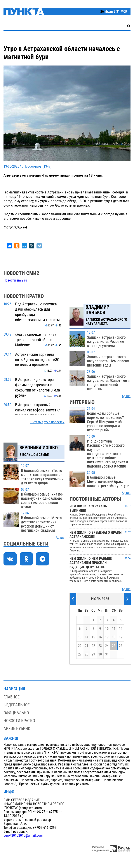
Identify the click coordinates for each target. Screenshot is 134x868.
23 (100, 646)
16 (100, 637)
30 (100, 654)
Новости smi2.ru (15, 280)
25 (114, 646)
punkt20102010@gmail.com (23, 836)
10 (107, 629)
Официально (16, 713)
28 (87, 654)
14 (87, 637)
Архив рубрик (17, 729)
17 (107, 637)
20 (80, 646)
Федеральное (17, 705)
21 (87, 646)
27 (80, 654)
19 (121, 637)
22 (93, 646)
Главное (11, 697)
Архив (60, 538)
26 (121, 646)
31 (107, 654)
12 (121, 629)
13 (80, 637)
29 (93, 654)
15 (93, 637)
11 (114, 629)
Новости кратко (19, 721)
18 (114, 637)
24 (107, 646)
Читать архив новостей (47, 422)
